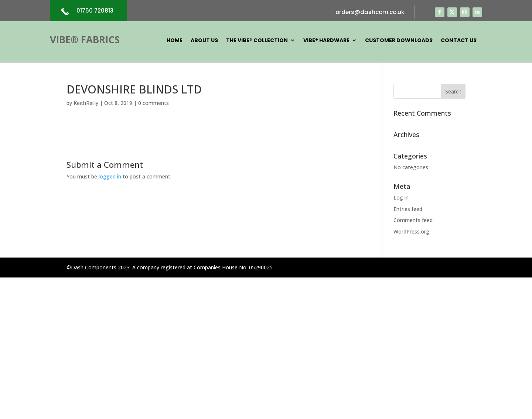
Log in (401, 197)
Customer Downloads (399, 41)
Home (175, 41)
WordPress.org (411, 231)
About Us (204, 41)
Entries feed (408, 209)
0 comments (154, 103)
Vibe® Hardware (326, 41)
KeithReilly (86, 103)
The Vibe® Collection (257, 41)
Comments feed (413, 220)
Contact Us (459, 41)
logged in (110, 176)
